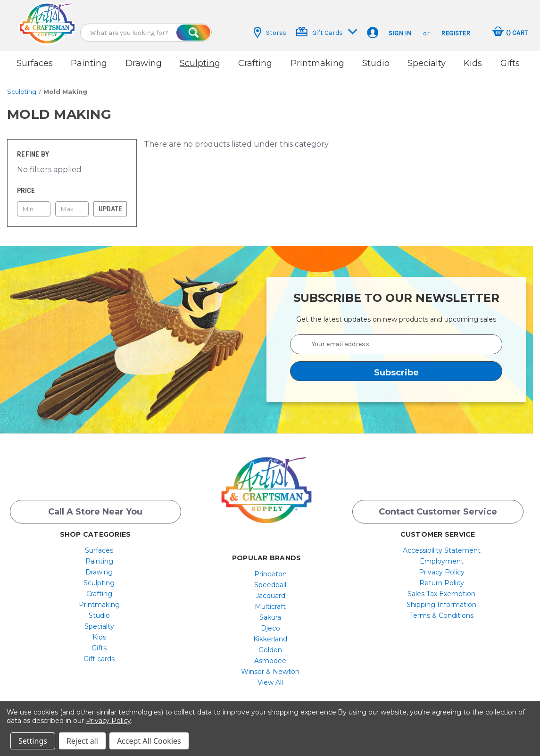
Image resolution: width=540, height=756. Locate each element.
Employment (442, 561)
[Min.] (34, 209)
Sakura (270, 617)
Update (110, 209)
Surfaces (35, 63)
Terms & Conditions (442, 615)
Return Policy (442, 583)
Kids (473, 63)
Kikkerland (270, 639)
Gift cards (99, 659)
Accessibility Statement (442, 550)
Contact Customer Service (438, 512)
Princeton (270, 574)
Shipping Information (441, 605)
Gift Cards (327, 32)
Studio (376, 63)
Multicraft (270, 606)
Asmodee (270, 661)
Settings (33, 741)
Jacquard (270, 596)
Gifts (510, 63)
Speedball (270, 585)
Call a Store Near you (95, 512)
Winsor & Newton (270, 672)
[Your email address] (396, 344)
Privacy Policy (442, 572)
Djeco (270, 628)
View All (270, 682)
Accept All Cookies (149, 741)
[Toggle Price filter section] (72, 191)
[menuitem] (99, 550)
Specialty (427, 63)
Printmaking (317, 63)
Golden (270, 650)
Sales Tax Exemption (441, 594)
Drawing (144, 63)
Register (456, 33)
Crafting (255, 63)
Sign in (400, 33)
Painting (89, 63)
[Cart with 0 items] (510, 33)
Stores (270, 33)
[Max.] (72, 209)
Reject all (82, 741)
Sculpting (200, 63)
